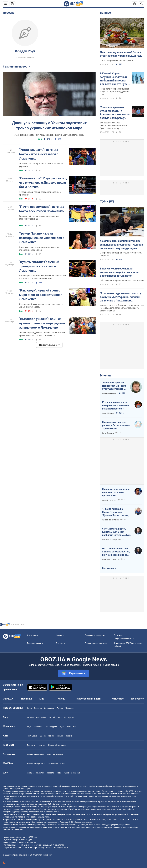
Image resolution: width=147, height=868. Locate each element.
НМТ (75, 727)
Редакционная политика (96, 643)
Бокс (40, 139)
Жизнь (61, 699)
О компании (33, 635)
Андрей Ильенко (109, 500)
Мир (42, 699)
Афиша (30, 773)
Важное (105, 13)
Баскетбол (41, 717)
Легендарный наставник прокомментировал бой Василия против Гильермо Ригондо (43, 277)
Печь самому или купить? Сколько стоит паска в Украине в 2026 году (122, 54)
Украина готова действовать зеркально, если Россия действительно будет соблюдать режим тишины (122, 308)
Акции (60, 736)
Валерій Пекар (108, 413)
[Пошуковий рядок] (141, 4)
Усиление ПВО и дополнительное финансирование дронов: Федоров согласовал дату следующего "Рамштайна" (121, 245)
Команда (60, 635)
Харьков (38, 708)
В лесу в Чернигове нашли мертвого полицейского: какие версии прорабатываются (119, 272)
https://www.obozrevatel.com (100, 786)
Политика (27, 699)
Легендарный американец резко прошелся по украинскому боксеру (41, 306)
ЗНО (69, 727)
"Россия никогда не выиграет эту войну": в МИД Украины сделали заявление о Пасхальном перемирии (120, 297)
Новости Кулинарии (57, 745)
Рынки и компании (36, 754)
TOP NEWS (107, 202)
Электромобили (47, 736)
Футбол (30, 717)
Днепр (60, 708)
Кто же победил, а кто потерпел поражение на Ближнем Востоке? (116, 406)
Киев (29, 708)
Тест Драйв (32, 736)
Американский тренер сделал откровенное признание (40, 193)
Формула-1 (69, 717)
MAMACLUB (53, 764)
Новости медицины (36, 764)
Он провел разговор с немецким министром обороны (121, 254)
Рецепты (31, 745)
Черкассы (70, 708)
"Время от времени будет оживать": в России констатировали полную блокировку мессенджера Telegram (115, 113)
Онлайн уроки (51, 727)
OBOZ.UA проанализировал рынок (117, 60)
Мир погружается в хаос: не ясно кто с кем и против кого (116, 492)
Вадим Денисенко (110, 393)
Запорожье (49, 708)
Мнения (105, 375)
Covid (63, 764)
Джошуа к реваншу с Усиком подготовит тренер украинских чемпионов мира (49, 125)
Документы (61, 643)
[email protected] (37, 848)
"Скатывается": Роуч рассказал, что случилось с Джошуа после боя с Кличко (43, 183)
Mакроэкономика (55, 754)
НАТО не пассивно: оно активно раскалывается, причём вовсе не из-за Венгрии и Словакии (116, 552)
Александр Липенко (110, 520)
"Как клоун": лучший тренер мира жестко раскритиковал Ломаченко (41, 295)
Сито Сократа (108, 433)
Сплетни (40, 773)
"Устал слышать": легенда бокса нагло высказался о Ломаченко (39, 154)
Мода (59, 773)
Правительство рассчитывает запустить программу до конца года (115, 92)
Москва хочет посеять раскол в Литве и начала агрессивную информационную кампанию (116, 425)
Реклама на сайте (35, 643)
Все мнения (108, 568)
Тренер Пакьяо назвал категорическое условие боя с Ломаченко (42, 238)
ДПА (62, 727)
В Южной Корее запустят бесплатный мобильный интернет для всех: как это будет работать (114, 79)
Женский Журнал (72, 773)
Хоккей (52, 717)
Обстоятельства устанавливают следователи (122, 280)
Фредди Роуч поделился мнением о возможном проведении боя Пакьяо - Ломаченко (42, 334)
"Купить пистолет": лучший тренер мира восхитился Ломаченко (39, 266)
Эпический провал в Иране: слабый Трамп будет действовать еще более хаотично (114, 386)
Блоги (97, 699)
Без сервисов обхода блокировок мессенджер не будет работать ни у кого (113, 125)
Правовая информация (95, 635)
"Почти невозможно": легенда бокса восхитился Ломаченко (42, 209)
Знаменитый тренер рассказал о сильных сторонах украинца (39, 217)
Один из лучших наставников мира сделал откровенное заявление (40, 249)
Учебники (38, 727)
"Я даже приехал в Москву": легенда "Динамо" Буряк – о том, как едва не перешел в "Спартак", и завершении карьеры (116, 512)
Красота (50, 773)
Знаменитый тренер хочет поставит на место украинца (41, 165)
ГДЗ (29, 727)
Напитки (42, 745)
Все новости (137, 699)
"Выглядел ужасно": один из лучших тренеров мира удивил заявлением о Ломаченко (42, 323)
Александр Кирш (109, 559)
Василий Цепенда (110, 540)
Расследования (84, 699)
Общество (118, 699)
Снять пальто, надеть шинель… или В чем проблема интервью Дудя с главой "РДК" (117, 532)
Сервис (69, 736)
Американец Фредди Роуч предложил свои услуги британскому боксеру (49, 135)
